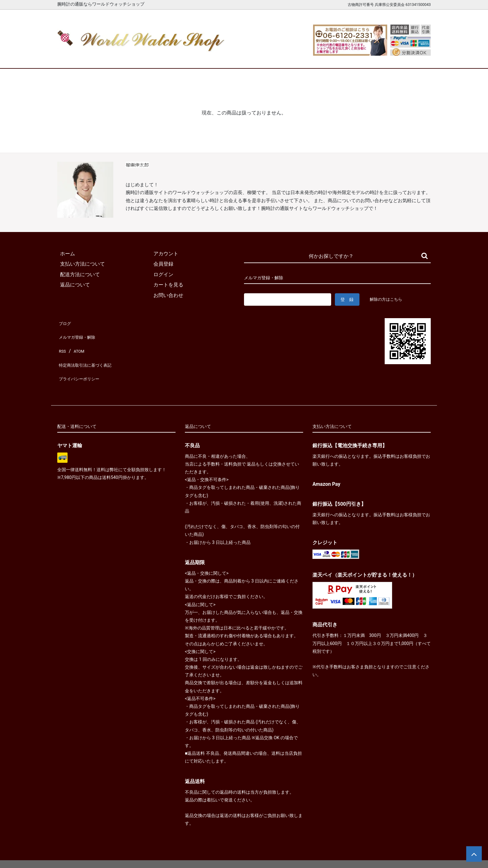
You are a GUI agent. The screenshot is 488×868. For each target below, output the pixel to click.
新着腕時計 (123, 58)
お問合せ (413, 58)
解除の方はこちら (388, 299)
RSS (62, 343)
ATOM (77, 343)
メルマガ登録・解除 (80, 332)
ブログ (65, 322)
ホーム (75, 58)
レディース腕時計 (220, 58)
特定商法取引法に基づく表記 (90, 353)
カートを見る (365, 58)
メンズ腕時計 (172, 58)
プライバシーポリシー (82, 363)
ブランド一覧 (268, 58)
